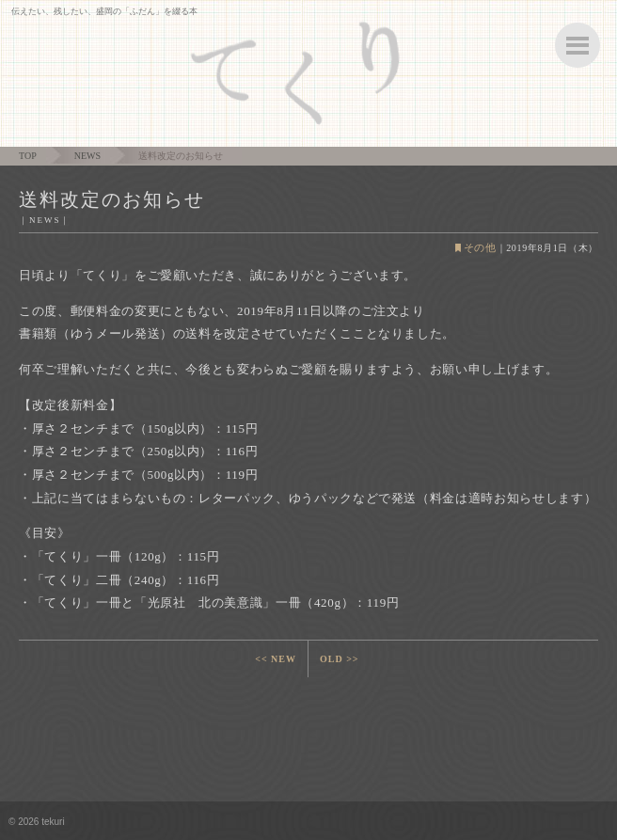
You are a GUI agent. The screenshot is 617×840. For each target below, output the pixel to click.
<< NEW (276, 659)
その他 (480, 247)
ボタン (577, 45)
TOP (28, 156)
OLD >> (340, 659)
